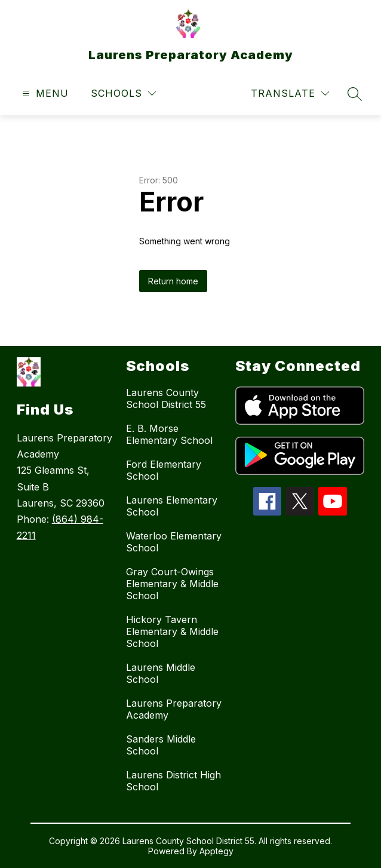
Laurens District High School (173, 781)
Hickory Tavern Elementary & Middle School (172, 631)
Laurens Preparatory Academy (174, 709)
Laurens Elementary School (172, 506)
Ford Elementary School (164, 470)
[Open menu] (44, 93)
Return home (173, 281)
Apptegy (216, 851)
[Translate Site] (290, 93)
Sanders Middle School (161, 745)
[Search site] (355, 94)
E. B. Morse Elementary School (169, 434)
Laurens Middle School (161, 673)
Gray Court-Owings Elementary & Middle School (172, 584)
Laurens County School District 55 (166, 398)
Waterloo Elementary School (174, 542)
